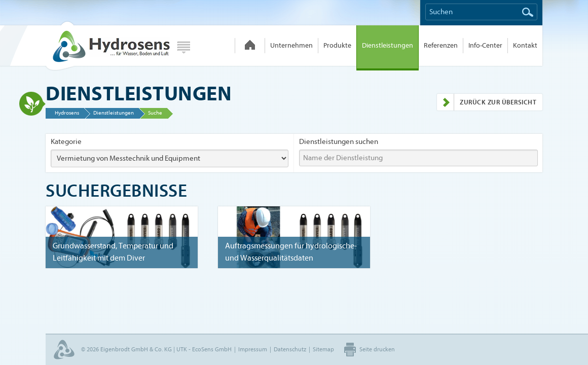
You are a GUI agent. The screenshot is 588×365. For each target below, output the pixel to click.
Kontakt (525, 45)
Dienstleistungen (388, 45)
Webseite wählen (184, 48)
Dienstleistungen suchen (339, 142)
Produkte (337, 45)
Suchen (528, 12)
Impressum (253, 349)
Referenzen (441, 45)
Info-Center (485, 45)
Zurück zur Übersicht (487, 102)
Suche (155, 113)
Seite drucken (377, 349)
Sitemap (323, 349)
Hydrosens (107, 46)
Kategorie (66, 142)
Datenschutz (290, 349)
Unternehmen (291, 45)
